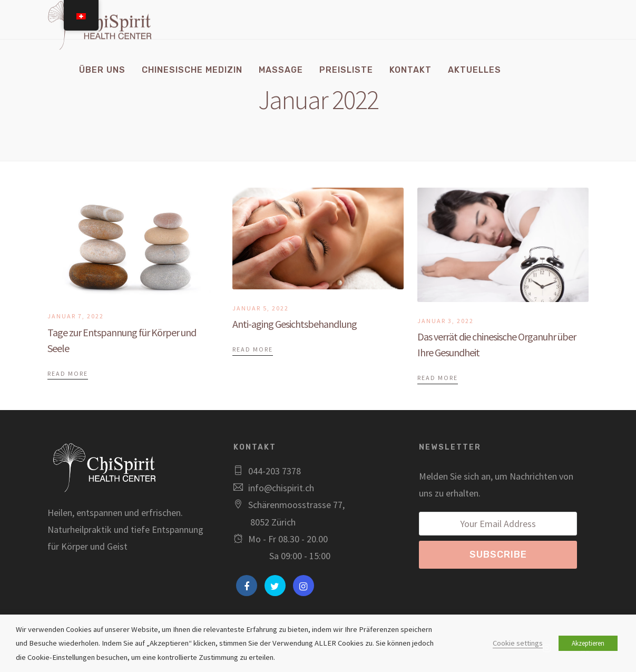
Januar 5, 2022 (261, 308)
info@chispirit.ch (281, 488)
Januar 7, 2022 (76, 316)
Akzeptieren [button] (588, 643)
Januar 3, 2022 (446, 321)
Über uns (102, 70)
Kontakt (410, 70)
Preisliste (346, 70)
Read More (68, 373)
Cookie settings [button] (518, 643)
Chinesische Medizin (192, 70)
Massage (281, 70)
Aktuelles (474, 70)
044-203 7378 (275, 471)
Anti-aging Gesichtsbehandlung (295, 324)
